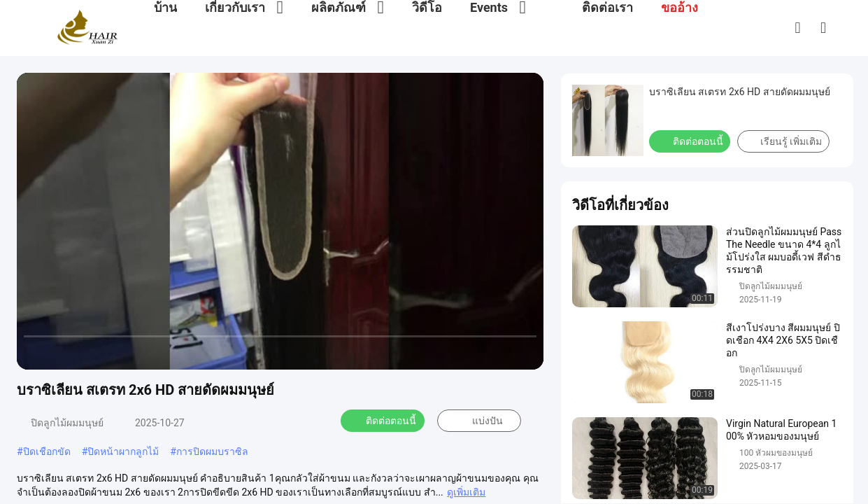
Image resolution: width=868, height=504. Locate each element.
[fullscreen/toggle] (525, 353)
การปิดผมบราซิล (212, 451)
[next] (91, 353)
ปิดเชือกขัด (47, 451)
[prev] (35, 353)
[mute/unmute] (119, 353)
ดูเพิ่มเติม (466, 492)
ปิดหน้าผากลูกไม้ (123, 451)
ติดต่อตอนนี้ (383, 421)
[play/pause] (63, 353)
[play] (280, 221)
